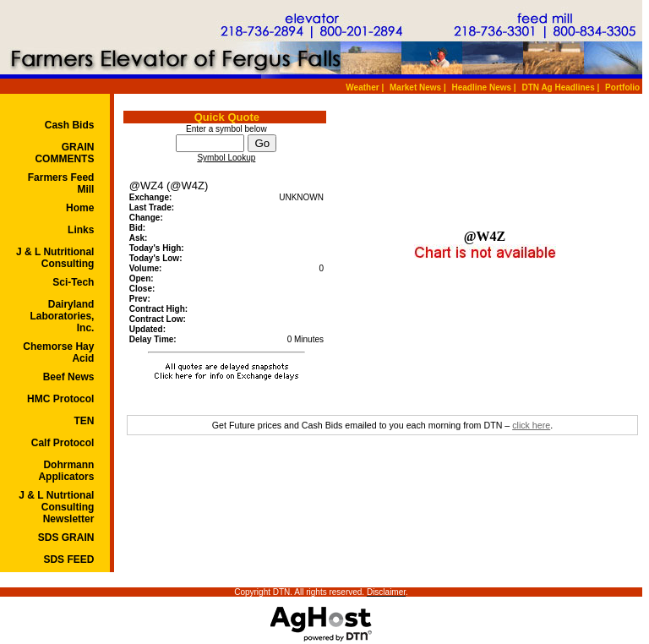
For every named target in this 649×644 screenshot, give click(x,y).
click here (531, 425)
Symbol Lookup (226, 158)
